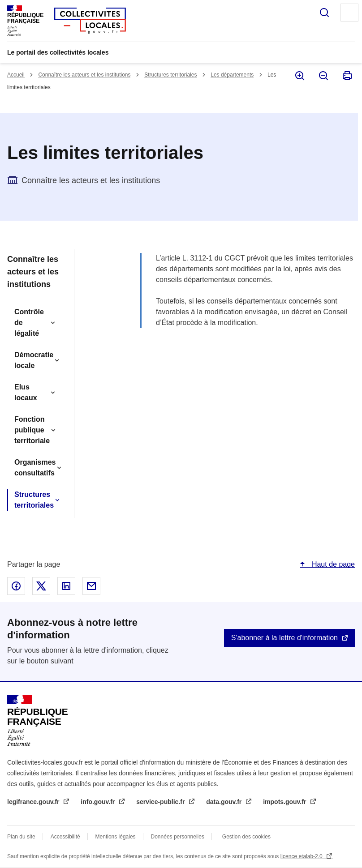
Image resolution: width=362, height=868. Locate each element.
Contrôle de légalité (29, 323)
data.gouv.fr (225, 802)
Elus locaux (26, 392)
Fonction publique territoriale (32, 430)
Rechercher (324, 13)
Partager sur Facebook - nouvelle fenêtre (16, 586)
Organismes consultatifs (35, 468)
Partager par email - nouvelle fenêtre (91, 586)
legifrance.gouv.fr (34, 802)
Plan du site (21, 837)
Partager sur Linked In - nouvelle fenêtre (66, 586)
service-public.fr (161, 802)
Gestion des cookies (246, 837)
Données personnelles (178, 837)
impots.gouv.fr (285, 802)
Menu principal (349, 13)
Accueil (16, 75)
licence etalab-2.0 (302, 856)
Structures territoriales (170, 75)
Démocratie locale (34, 360)
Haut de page (332, 564)
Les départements (232, 75)
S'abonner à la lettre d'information (284, 638)
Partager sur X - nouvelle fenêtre (41, 586)
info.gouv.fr (99, 802)
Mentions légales (116, 837)
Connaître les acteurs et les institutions (84, 75)
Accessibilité (65, 837)
